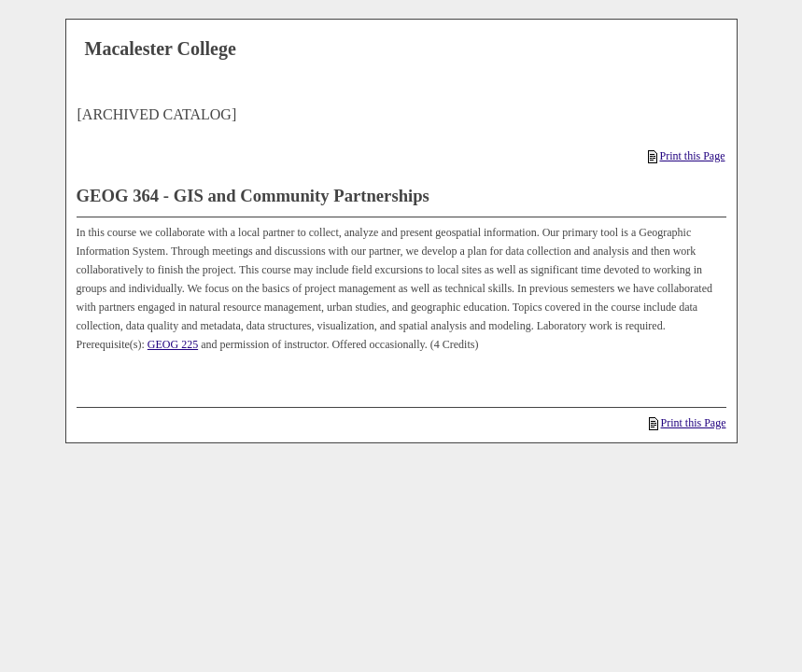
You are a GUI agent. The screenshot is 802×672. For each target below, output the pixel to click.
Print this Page (686, 156)
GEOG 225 (173, 344)
